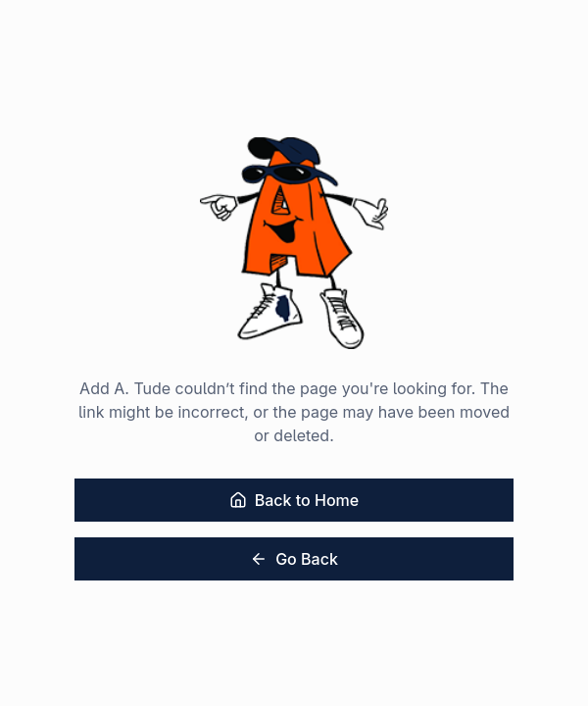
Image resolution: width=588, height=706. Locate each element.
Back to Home (294, 500)
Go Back (294, 559)
